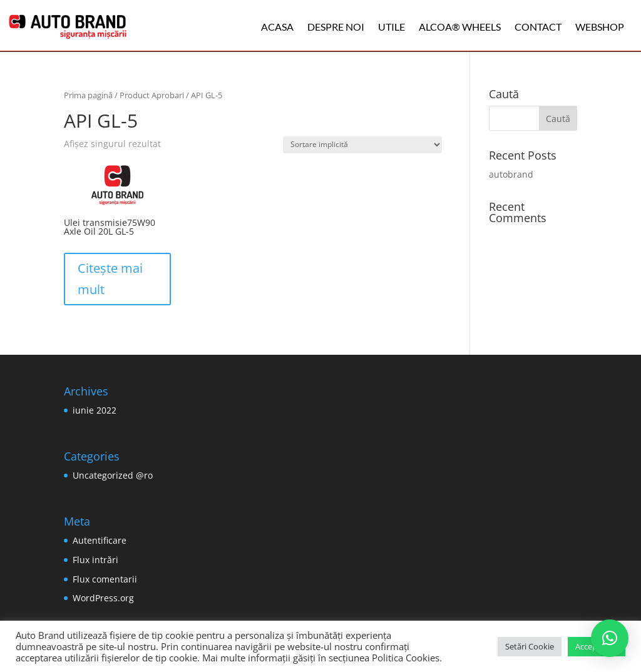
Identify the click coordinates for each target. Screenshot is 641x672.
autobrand (511, 174)
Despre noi (336, 27)
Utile (392, 27)
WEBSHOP (600, 27)
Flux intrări (95, 560)
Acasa (277, 27)
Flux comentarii (105, 579)
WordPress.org (103, 598)
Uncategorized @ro (113, 475)
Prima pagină (88, 95)
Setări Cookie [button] (530, 646)
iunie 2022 (95, 410)
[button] (610, 638)
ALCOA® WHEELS (460, 27)
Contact (538, 27)
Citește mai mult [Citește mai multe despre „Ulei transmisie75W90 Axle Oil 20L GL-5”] (110, 279)
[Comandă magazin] (362, 145)
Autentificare (100, 540)
